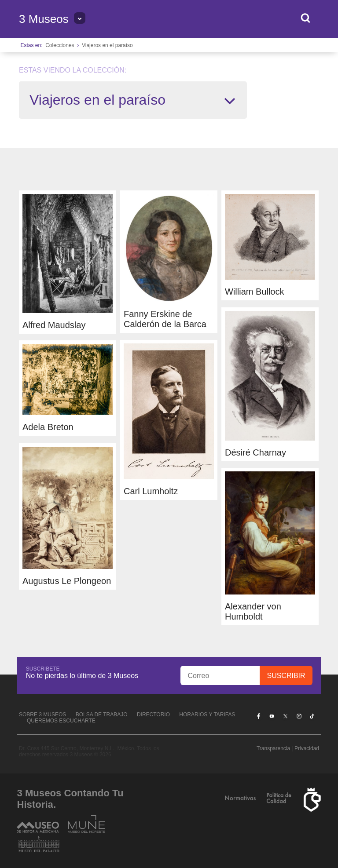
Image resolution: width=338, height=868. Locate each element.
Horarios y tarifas (207, 715)
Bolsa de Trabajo (102, 715)
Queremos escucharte (61, 721)
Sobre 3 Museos (42, 715)
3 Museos (44, 19)
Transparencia (273, 748)
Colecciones (60, 45)
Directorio (153, 715)
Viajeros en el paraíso (107, 45)
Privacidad (307, 748)
